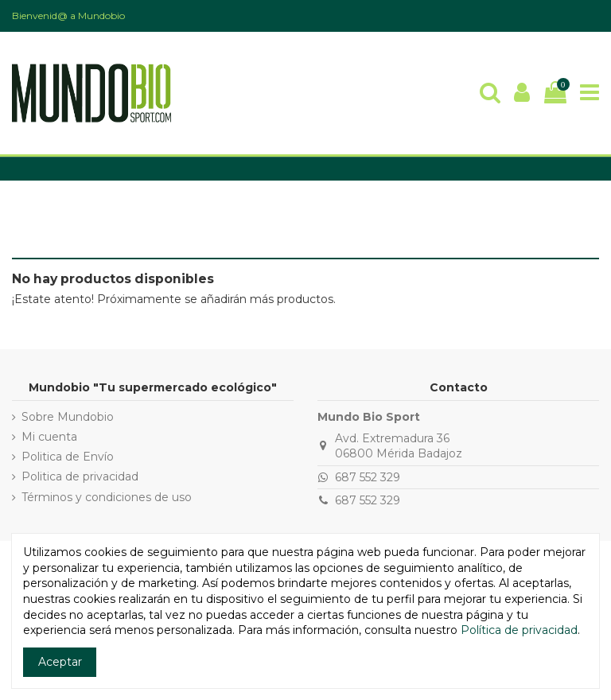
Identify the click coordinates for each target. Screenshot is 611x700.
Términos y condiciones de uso (107, 497)
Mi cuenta (49, 437)
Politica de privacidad (80, 476)
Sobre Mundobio (68, 417)
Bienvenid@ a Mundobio (68, 16)
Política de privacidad (519, 630)
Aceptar (60, 662)
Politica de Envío (68, 457)
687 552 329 (368, 477)
